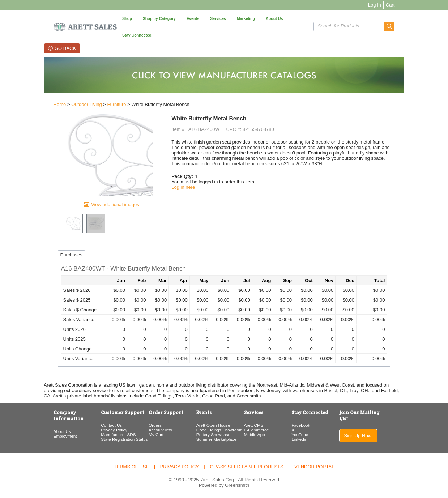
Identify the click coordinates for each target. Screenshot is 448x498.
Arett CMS (257, 425)
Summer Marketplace (212, 439)
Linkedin (310, 439)
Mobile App (257, 435)
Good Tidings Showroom (216, 430)
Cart (415, 5)
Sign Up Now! (378, 429)
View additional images (99, 205)
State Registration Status (106, 439)
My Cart (145, 435)
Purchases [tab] (47, 255)
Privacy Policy (96, 430)
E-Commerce (259, 430)
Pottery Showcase (209, 435)
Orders (144, 425)
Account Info (150, 430)
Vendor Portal (314, 466)
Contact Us (94, 425)
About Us (38, 425)
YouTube (310, 435)
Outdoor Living (62, 91)
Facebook (311, 425)
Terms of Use (132, 466)
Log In (399, 5)
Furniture (92, 91)
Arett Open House (209, 425)
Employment (41, 430)
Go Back (50, 32)
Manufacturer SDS (101, 435)
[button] (414, 18)
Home (35, 91)
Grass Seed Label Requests (246, 466)
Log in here (175, 173)
